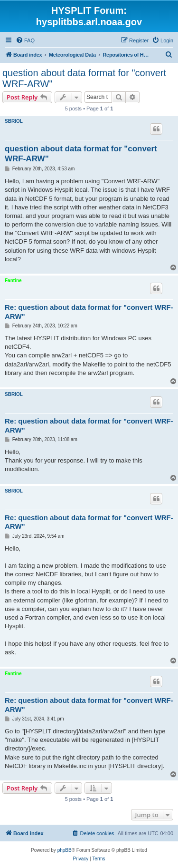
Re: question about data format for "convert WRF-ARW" (89, 312)
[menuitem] (25, 40)
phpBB (65, 850)
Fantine (13, 281)
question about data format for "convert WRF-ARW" (84, 78)
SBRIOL (14, 121)
